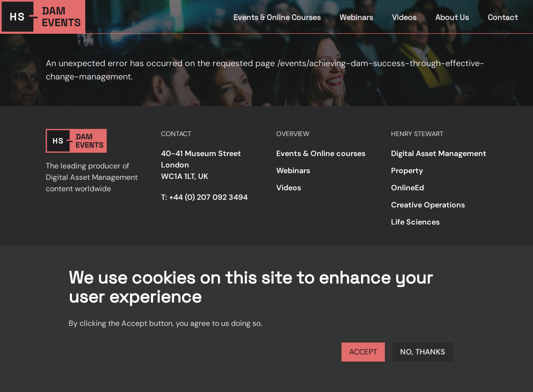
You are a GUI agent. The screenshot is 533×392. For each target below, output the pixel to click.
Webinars (356, 17)
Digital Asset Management (439, 153)
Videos (404, 17)
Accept (363, 352)
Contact (503, 17)
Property (407, 171)
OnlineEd (407, 188)
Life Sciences (415, 222)
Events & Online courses (321, 153)
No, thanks (423, 352)
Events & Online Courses (277, 17)
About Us (452, 17)
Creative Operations (428, 205)
